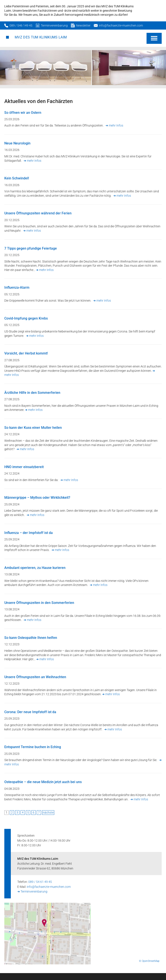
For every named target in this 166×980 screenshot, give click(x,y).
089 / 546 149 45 (21, 25)
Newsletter (83, 25)
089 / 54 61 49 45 (40, 882)
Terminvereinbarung (54, 25)
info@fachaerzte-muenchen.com (121, 25)
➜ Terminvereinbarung (32, 891)
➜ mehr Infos (114, 125)
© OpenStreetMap (149, 961)
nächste (48, 812)
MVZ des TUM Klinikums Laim (41, 37)
